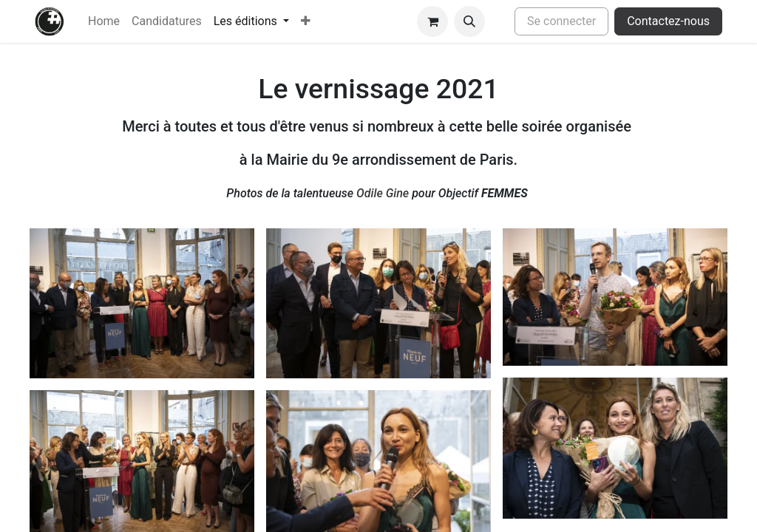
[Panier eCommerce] (432, 21)
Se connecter (561, 21)
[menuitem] (104, 21)
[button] (469, 21)
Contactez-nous (668, 21)
